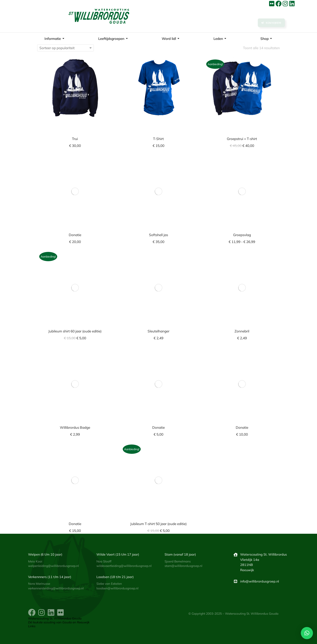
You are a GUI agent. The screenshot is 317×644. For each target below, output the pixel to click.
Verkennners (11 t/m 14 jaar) (50, 577)
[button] (307, 633)
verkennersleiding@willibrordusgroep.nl (56, 588)
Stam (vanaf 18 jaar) (180, 554)
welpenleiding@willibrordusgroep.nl (53, 566)
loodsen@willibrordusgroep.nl (117, 588)
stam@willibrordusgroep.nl (183, 566)
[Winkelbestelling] (66, 48)
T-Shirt (158, 139)
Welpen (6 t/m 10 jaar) (45, 554)
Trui (75, 139)
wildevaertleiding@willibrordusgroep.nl (124, 566)
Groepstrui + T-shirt (242, 139)
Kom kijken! (271, 24)
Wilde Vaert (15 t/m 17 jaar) (118, 554)
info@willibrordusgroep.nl (260, 581)
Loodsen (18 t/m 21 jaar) (115, 577)
